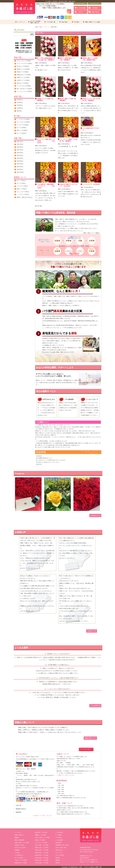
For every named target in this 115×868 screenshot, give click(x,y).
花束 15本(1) (20, 144)
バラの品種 (59, 835)
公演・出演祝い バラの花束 (42, 838)
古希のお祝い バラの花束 (42, 850)
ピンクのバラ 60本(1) (22, 186)
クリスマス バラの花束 (41, 843)
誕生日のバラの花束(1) (23, 83)
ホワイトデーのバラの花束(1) (24, 63)
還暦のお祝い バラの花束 (42, 848)
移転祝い (58, 860)
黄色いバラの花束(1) (22, 130)
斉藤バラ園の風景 (19, 840)
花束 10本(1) (20, 142)
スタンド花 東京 (60, 855)
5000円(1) (19, 111)
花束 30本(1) (20, 150)
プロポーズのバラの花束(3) (24, 61)
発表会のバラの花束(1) (23, 72)
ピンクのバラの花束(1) (23, 125)
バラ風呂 (17, 853)
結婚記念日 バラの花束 (21, 863)
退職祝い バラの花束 (41, 835)
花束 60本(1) (20, 161)
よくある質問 (59, 840)
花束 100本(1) (20, 172)
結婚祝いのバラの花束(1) (23, 77)
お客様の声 (59, 843)
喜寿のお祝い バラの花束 (42, 853)
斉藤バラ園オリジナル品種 (22, 843)
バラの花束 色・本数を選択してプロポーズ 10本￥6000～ (46, 186)
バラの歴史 (59, 838)
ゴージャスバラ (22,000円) (91, 184)
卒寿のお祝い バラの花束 (42, 860)
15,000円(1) (20, 105)
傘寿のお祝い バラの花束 (42, 855)
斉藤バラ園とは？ (19, 835)
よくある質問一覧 (95, 706)
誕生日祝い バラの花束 (41, 832)
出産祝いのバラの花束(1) (23, 80)
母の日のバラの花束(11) (23, 66)
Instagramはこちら (95, 515)
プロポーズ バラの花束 (21, 860)
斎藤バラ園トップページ (42, 27)
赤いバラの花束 (19, 858)
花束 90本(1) (20, 169)
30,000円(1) (20, 100)
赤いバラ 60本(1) (21, 180)
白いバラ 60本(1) (21, 183)
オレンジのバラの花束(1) (23, 122)
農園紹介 (17, 838)
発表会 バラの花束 (40, 840)
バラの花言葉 (59, 832)
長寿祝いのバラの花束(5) (23, 69)
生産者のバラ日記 (19, 845)
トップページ (18, 832)
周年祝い (58, 863)
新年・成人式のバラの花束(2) (24, 89)
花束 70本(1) (20, 164)
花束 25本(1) (20, 147)
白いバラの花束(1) (21, 128)
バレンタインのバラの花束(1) (24, 91)
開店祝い (58, 858)
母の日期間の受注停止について (44, 458)
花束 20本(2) (20, 158)
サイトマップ (59, 853)
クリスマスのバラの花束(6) (24, 86)
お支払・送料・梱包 (61, 848)
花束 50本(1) (20, 155)
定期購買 (17, 850)
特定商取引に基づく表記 (62, 845)
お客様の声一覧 (92, 631)
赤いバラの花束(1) (21, 133)
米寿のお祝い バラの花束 (42, 858)
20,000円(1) (20, 103)
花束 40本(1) (20, 153)
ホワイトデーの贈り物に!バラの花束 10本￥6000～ (46, 141)
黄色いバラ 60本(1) (22, 189)
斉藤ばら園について (90, 738)
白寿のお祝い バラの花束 (42, 863)
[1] (36, 206)
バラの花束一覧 (19, 855)
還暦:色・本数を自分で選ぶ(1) (25, 197)
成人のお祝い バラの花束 (42, 845)
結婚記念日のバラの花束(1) (24, 75)
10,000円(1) (20, 108)
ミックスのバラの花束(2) (23, 119)
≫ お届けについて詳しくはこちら (65, 775)
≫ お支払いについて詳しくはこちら (42, 816)
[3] (41, 206)
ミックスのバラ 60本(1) (23, 194)
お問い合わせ (59, 850)
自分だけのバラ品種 (20, 848)
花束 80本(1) (20, 167)
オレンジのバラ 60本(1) (23, 192)
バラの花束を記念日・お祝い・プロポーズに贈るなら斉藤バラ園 (84, 867)
